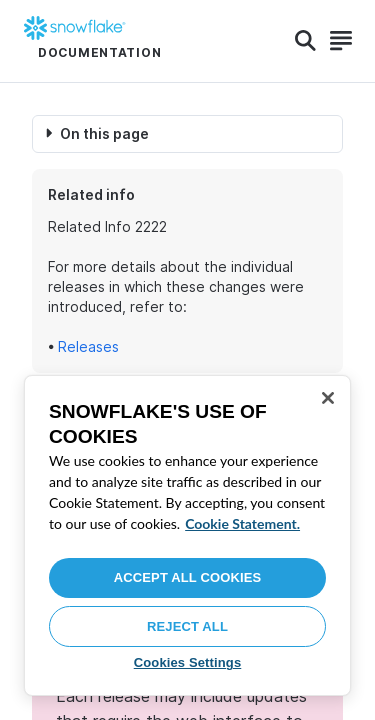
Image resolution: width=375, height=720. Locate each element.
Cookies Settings (188, 662)
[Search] (305, 41)
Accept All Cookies (188, 577)
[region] (187, 535)
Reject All (187, 626)
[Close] (328, 398)
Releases (88, 346)
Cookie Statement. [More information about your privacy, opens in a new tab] (242, 523)
